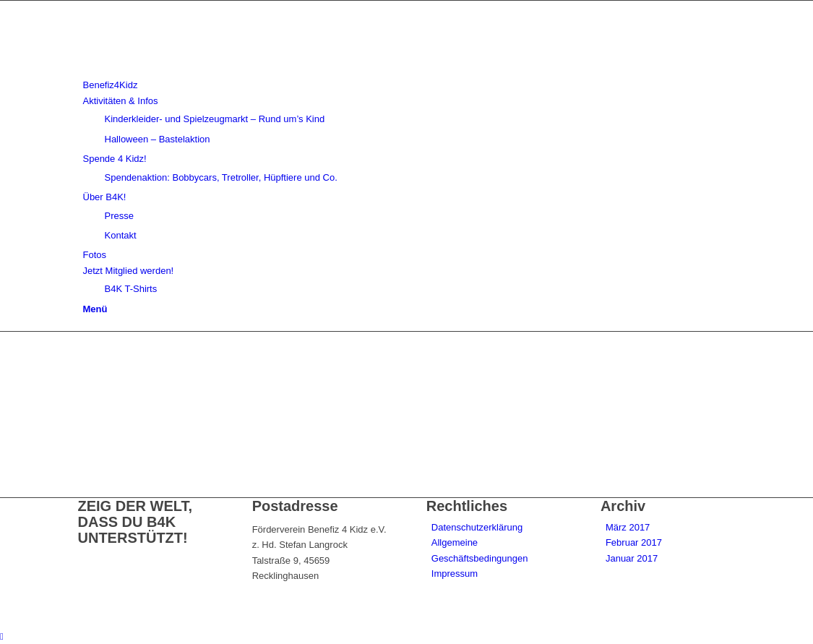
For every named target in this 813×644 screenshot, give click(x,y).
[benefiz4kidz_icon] (186, 70)
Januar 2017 (632, 558)
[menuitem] (409, 85)
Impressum (455, 574)
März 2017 (628, 527)
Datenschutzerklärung (477, 527)
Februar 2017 (634, 542)
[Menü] (95, 309)
